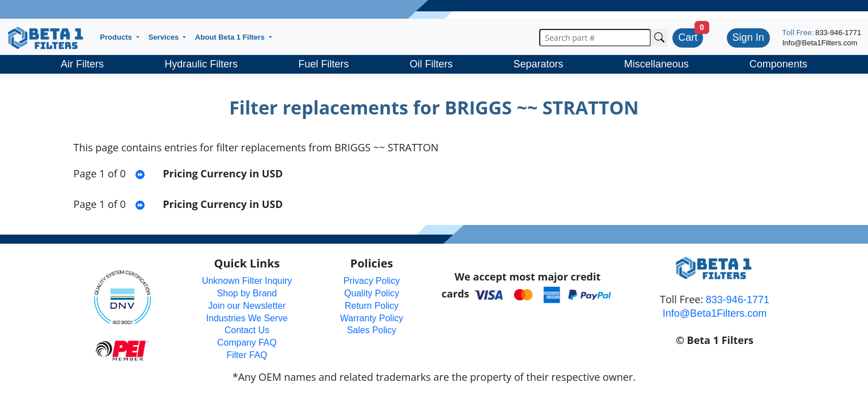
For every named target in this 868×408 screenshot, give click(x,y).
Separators (539, 64)
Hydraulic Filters (201, 64)
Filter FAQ (247, 355)
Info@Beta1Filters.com (820, 43)
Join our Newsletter (247, 306)
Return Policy (372, 306)
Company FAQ (247, 343)
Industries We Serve (247, 318)
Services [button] (165, 37)
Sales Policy (372, 330)
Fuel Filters (323, 64)
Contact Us (247, 330)
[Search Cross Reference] (659, 38)
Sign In (748, 37)
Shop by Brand (247, 293)
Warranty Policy (372, 318)
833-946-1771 (838, 33)
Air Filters (82, 64)
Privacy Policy (372, 281)
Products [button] (117, 37)
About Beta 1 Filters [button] (231, 37)
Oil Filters (431, 64)
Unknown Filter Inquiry (247, 281)
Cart (688, 37)
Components (778, 64)
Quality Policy (372, 293)
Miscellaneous (657, 64)
